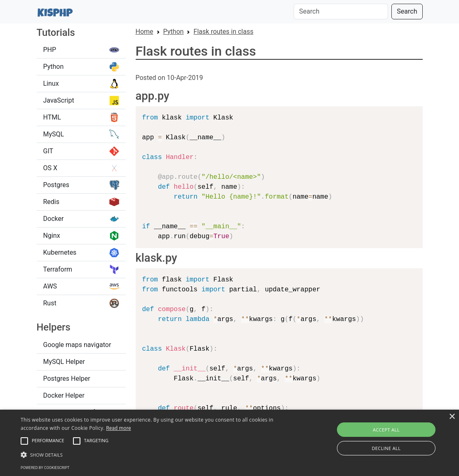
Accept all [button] (386, 430)
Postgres (81, 185)
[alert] (230, 443)
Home (145, 32)
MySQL (81, 134)
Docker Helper (64, 395)
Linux (81, 84)
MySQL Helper (64, 362)
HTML (81, 117)
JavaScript (81, 101)
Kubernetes (81, 253)
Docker (81, 219)
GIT (81, 151)
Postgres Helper (67, 379)
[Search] (341, 12)
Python (81, 67)
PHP (81, 50)
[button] (24, 441)
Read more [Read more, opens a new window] (118, 428)
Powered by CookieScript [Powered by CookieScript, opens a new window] (45, 468)
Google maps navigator (77, 345)
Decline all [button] (386, 448)
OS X (81, 168)
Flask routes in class (223, 32)
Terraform (81, 270)
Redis (81, 202)
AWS (81, 286)
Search (407, 11)
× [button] (452, 417)
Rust (81, 303)
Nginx (81, 236)
